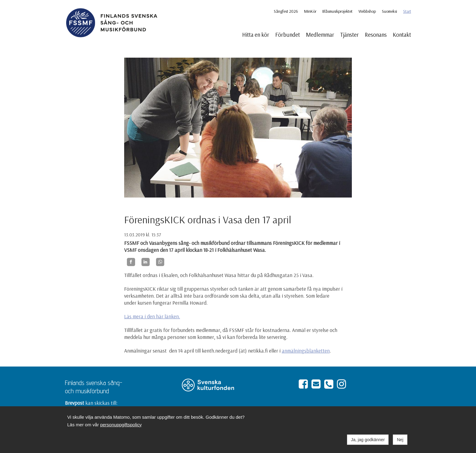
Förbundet (288, 35)
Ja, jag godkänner (368, 440)
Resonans (376, 35)
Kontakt (402, 35)
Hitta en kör (256, 35)
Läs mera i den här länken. (152, 316)
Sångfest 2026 (286, 11)
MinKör (310, 11)
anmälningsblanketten (306, 351)
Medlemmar (320, 35)
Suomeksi (389, 11)
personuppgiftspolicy (121, 425)
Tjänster (350, 35)
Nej (400, 440)
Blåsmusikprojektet (337, 11)
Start (407, 11)
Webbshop (367, 11)
